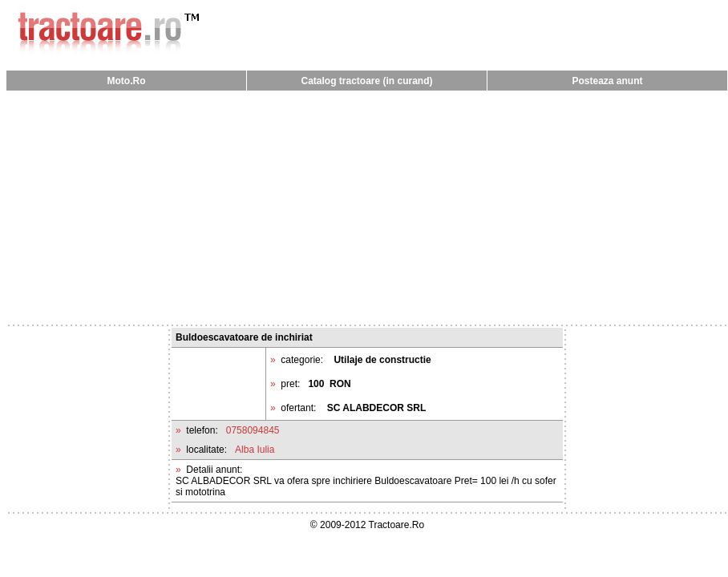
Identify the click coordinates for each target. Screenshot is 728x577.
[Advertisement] (367, 207)
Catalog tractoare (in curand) (366, 81)
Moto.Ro (127, 81)
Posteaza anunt (607, 81)
